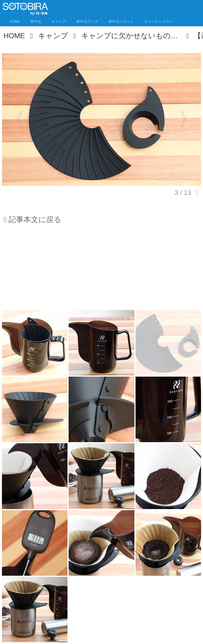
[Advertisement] (101, 270)
